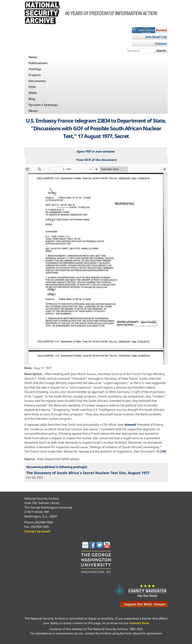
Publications (38, 63)
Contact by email (37, 531)
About (33, 111)
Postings (35, 69)
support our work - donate (145, 604)
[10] (163, 451)
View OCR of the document (97, 160)
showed (130, 424)
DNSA (33, 93)
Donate (161, 30)
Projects (35, 75)
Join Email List (156, 37)
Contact (161, 44)
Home (33, 57)
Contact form (139, 623)
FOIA (32, 87)
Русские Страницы (43, 105)
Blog (32, 99)
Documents (37, 81)
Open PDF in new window (96, 151)
